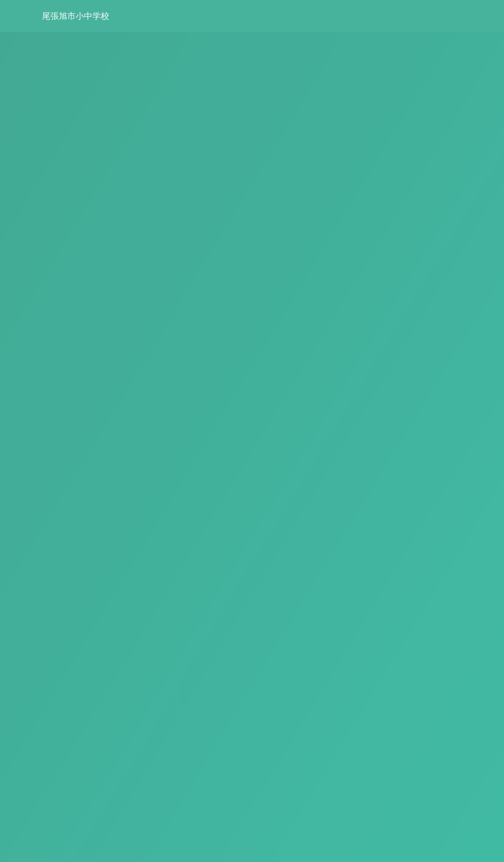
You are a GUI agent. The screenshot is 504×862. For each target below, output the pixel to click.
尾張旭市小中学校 (76, 16)
